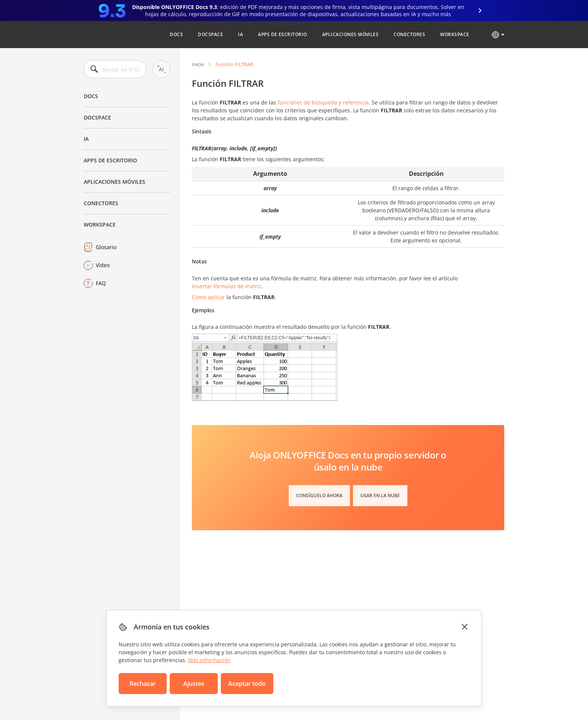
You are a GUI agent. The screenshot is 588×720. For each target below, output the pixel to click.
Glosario (106, 247)
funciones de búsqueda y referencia (323, 102)
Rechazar (143, 684)
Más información (209, 660)
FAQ (101, 283)
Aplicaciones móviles (351, 34)
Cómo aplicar (208, 297)
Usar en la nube (380, 495)
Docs (176, 34)
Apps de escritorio (283, 34)
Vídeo (103, 265)
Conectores (409, 34)
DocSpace (210, 34)
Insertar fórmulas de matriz (227, 286)
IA (240, 34)
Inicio (198, 64)
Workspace (455, 34)
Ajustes (194, 684)
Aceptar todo (247, 684)
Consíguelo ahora (319, 495)
